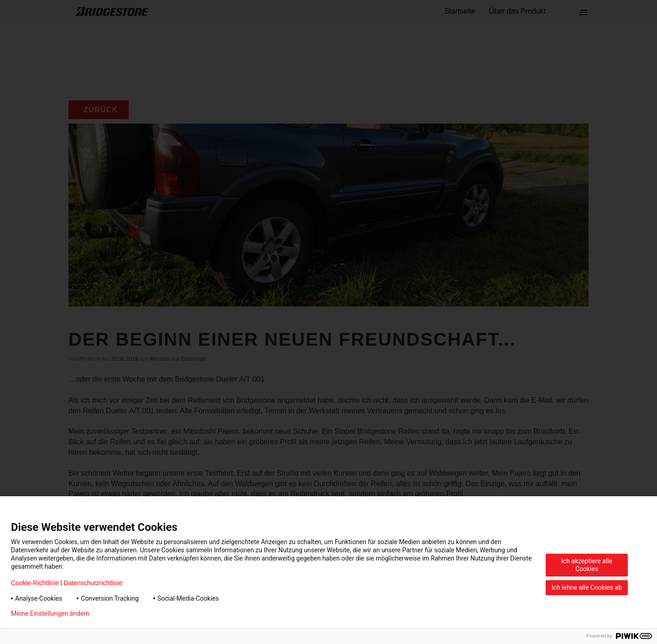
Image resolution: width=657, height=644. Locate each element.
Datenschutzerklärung (135, 613)
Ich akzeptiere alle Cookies (587, 565)
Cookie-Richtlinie (35, 583)
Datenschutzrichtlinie (93, 583)
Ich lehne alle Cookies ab (587, 587)
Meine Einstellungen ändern (50, 613)
